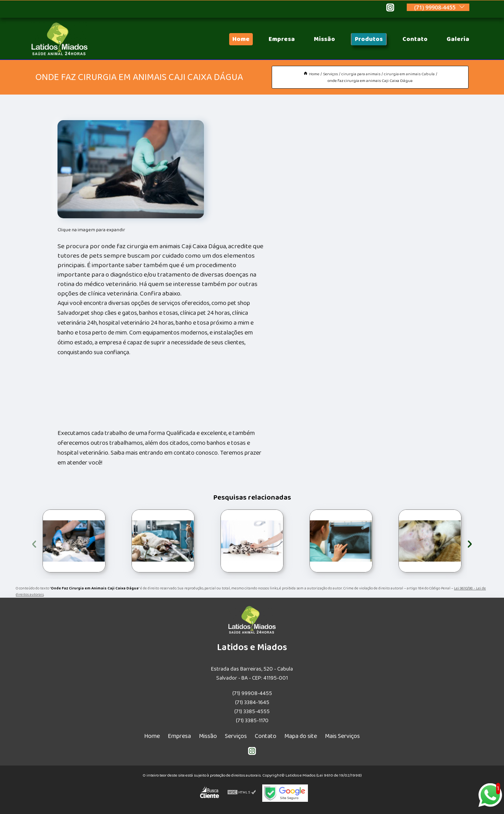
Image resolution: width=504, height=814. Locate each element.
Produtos (369, 39)
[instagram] (390, 9)
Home (241, 39)
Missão (324, 39)
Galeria (458, 39)
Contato (415, 39)
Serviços (236, 736)
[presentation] (34, 543)
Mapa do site (301, 736)
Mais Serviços (342, 736)
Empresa (282, 39)
